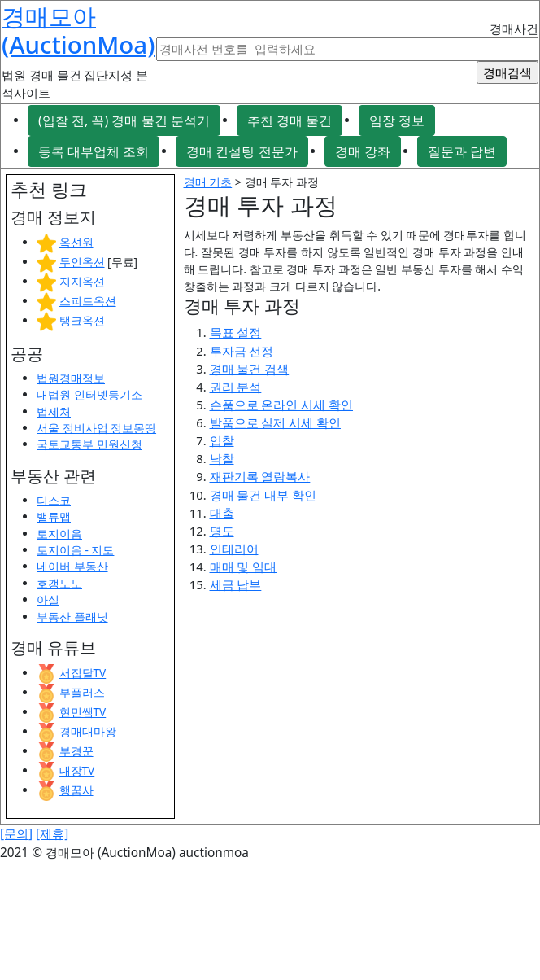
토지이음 (59, 534)
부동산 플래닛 (72, 617)
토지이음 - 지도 (75, 550)
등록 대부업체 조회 (94, 151)
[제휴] (52, 834)
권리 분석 (236, 387)
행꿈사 (76, 790)
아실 (48, 599)
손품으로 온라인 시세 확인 (282, 405)
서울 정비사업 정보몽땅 (96, 428)
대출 (222, 513)
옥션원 (76, 242)
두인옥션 (82, 262)
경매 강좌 (363, 151)
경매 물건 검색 (250, 369)
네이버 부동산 (72, 566)
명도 (222, 531)
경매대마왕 (88, 731)
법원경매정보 (71, 378)
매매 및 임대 (244, 567)
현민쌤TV (83, 712)
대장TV (77, 770)
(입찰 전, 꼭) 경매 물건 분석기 (124, 120)
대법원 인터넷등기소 (89, 394)
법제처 (54, 411)
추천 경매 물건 (290, 120)
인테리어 (234, 549)
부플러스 (82, 692)
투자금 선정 (242, 351)
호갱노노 (59, 583)
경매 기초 (208, 182)
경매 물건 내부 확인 (263, 495)
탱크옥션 (82, 320)
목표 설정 (236, 332)
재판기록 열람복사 (260, 476)
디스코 (54, 500)
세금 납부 (236, 584)
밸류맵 (54, 516)
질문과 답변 (462, 151)
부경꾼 (76, 751)
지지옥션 (82, 281)
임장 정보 (397, 120)
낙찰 (222, 458)
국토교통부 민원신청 (89, 444)
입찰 (222, 440)
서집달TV (83, 673)
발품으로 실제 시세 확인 (276, 422)
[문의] (16, 834)
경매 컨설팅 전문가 (242, 151)
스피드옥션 (88, 301)
